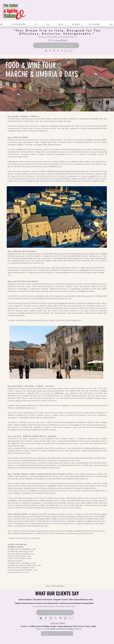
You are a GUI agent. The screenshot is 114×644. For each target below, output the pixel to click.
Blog (75, 626)
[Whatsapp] (66, 51)
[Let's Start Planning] (55, 613)
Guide (94, 626)
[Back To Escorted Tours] (55, 586)
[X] (58, 51)
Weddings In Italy (49, 626)
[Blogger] (46, 51)
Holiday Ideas (36, 626)
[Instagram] (54, 51)
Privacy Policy (84, 626)
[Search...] (57, 633)
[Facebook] (50, 51)
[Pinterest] (62, 51)
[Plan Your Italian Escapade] (56, 45)
